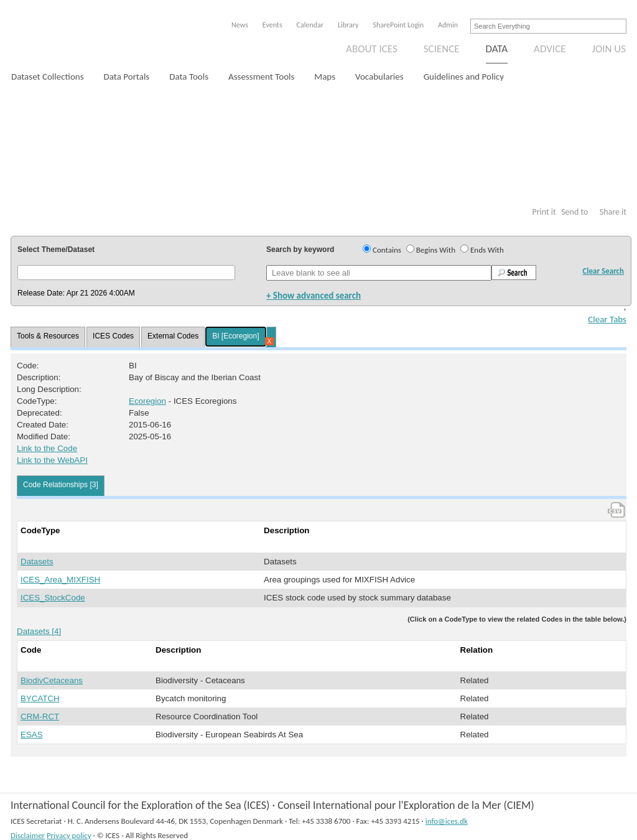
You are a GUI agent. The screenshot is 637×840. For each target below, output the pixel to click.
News (240, 25)
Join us (609, 49)
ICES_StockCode (53, 598)
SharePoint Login (398, 25)
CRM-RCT (40, 716)
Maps (325, 77)
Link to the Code (47, 448)
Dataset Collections (48, 77)
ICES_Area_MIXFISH (60, 580)
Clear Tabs (607, 319)
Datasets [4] (39, 631)
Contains (387, 250)
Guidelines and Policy (464, 77)
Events (272, 25)
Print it (544, 212)
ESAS (32, 735)
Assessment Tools (261, 77)
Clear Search (603, 271)
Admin (448, 25)
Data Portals (127, 77)
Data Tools (189, 77)
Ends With (487, 250)
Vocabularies (379, 77)
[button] (126, 273)
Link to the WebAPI (52, 460)
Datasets (37, 562)
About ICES (372, 49)
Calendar (310, 25)
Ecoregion (147, 401)
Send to (574, 212)
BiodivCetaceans (52, 680)
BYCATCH (40, 698)
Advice (550, 49)
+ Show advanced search (314, 296)
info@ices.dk (447, 821)
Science (442, 49)
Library (348, 25)
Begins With (436, 250)
